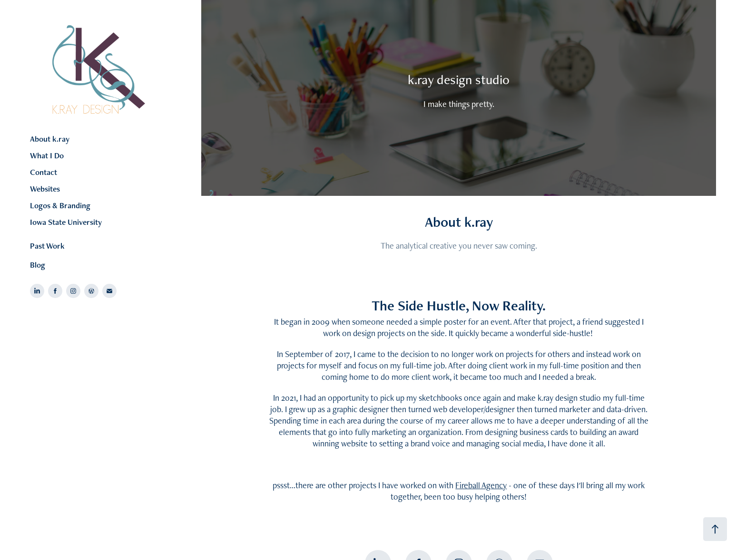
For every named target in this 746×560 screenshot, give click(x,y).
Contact (44, 172)
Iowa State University (66, 222)
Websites (45, 189)
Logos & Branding (60, 205)
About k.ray (50, 139)
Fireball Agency (481, 485)
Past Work (47, 246)
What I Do (47, 155)
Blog (38, 265)
